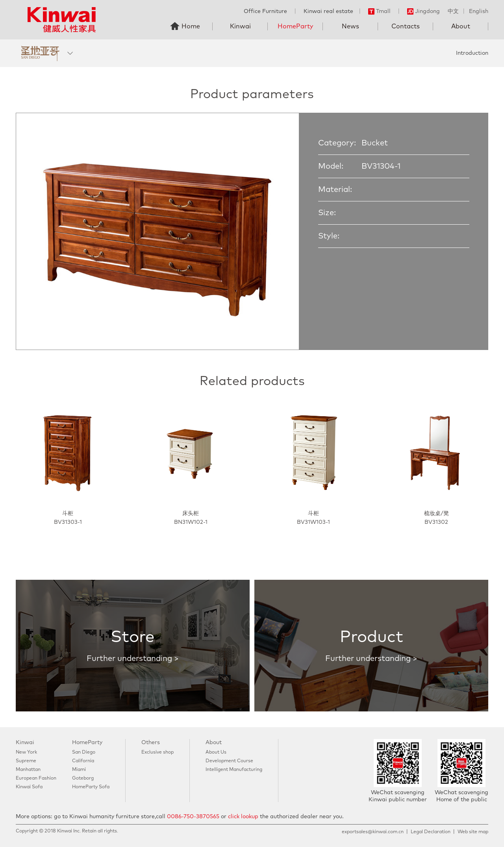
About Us (216, 752)
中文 (453, 11)
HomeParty (295, 26)
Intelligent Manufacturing (234, 770)
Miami (79, 770)
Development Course (229, 761)
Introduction (472, 53)
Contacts (406, 26)
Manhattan (28, 770)
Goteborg (83, 778)
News (350, 26)
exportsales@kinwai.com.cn (373, 832)
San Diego (84, 752)
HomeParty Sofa (91, 787)
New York (26, 752)
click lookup (243, 817)
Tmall (379, 11)
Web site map (473, 832)
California (83, 761)
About (461, 26)
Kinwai (240, 26)
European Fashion (36, 778)
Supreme (26, 761)
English (479, 11)
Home (191, 26)
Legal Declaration (431, 832)
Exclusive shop (157, 752)
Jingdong (423, 11)
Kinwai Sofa (29, 787)
